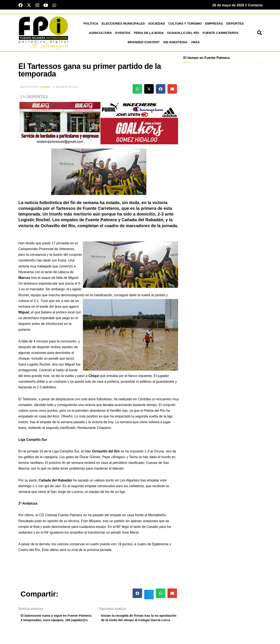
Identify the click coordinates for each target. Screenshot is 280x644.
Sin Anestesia (175, 43)
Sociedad (157, 24)
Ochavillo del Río (183, 34)
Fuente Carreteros (220, 34)
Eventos (123, 34)
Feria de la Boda (149, 34)
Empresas (214, 24)
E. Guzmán (44, 88)
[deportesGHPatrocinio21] (99, 124)
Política (91, 24)
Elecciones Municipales (123, 24)
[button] (259, 34)
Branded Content (144, 43)
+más (195, 43)
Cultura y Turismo (185, 24)
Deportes (235, 24)
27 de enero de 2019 (65, 88)
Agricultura (100, 34)
